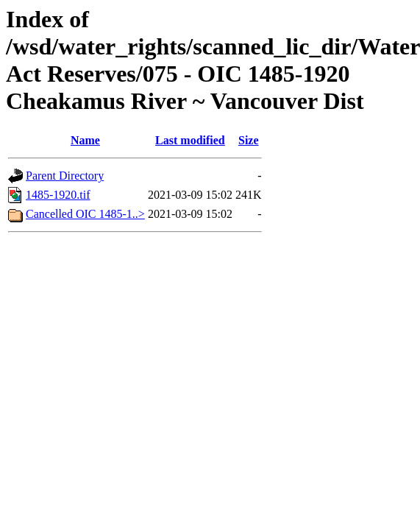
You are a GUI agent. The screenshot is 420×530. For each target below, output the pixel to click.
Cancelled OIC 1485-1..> (85, 214)
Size (249, 140)
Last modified (190, 140)
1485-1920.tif (58, 195)
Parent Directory (65, 176)
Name (85, 140)
